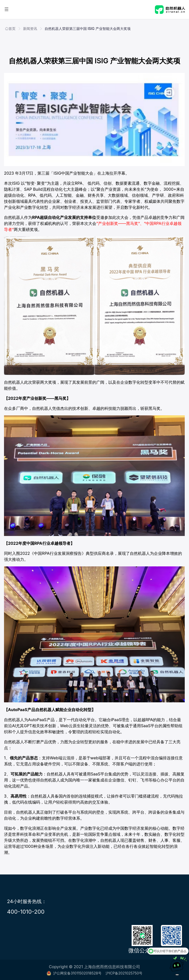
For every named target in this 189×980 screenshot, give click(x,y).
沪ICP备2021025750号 (124, 973)
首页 (10, 29)
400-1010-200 (26, 912)
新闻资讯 (30, 29)
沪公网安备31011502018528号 (74, 973)
